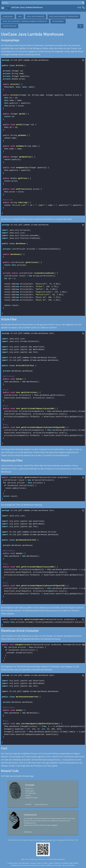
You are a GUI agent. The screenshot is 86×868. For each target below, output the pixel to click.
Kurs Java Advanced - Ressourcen (64, 16)
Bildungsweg (58, 21)
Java (20, 16)
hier (32, 776)
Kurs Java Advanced (36, 16)
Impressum (28, 832)
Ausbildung (8, 16)
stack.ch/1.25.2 (46, 840)
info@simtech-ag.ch (32, 798)
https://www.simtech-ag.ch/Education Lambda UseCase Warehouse (43, 859)
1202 (76, 840)
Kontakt (28, 804)
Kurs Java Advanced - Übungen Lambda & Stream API (25, 21)
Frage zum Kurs (10, 26)
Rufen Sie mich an (41, 805)
